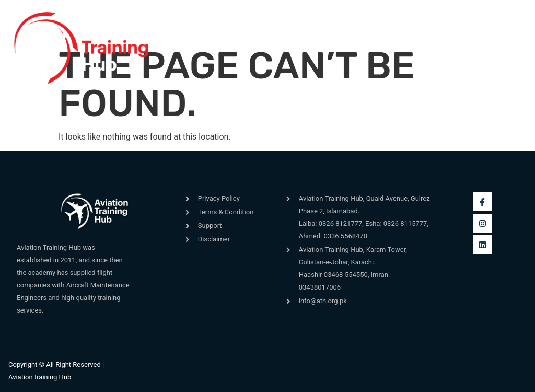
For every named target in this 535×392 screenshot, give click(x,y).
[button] (177, 48)
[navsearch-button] (369, 42)
